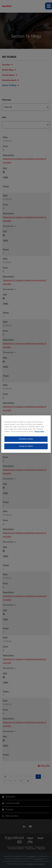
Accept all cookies (26, 446)
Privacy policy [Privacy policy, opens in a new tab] (39, 431)
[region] (26, 434)
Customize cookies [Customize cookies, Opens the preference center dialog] (26, 439)
